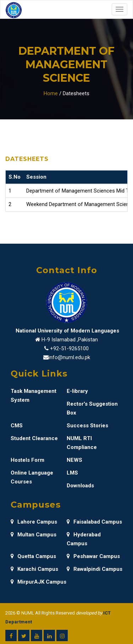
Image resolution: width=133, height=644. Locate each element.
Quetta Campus (33, 556)
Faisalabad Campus (94, 522)
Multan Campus (34, 535)
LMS (72, 473)
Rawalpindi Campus (95, 569)
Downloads (80, 486)
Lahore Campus (34, 522)
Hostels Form (27, 460)
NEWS (74, 460)
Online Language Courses (32, 477)
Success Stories (87, 426)
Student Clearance (34, 438)
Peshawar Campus (93, 556)
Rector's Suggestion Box (92, 408)
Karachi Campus (34, 569)
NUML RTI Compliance (82, 443)
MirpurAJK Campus (38, 582)
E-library (77, 391)
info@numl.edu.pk (69, 357)
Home (51, 93)
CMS (17, 426)
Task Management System (34, 396)
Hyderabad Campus (84, 539)
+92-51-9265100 (69, 348)
